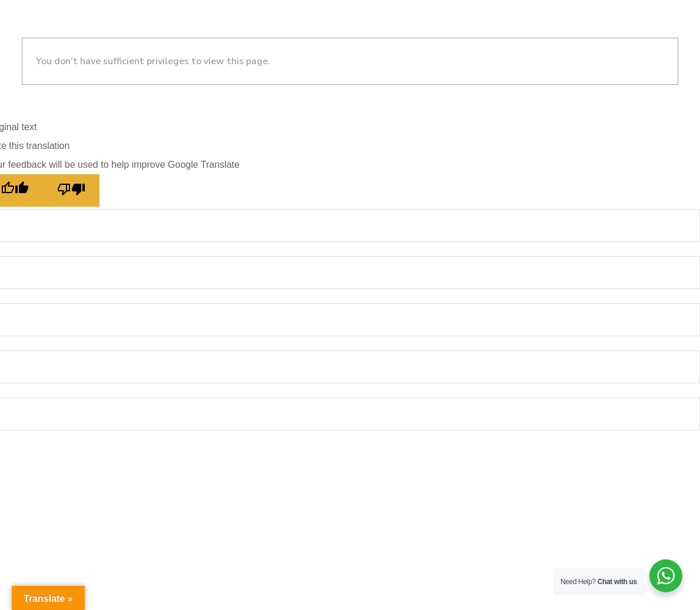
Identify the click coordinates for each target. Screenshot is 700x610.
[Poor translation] (71, 190)
